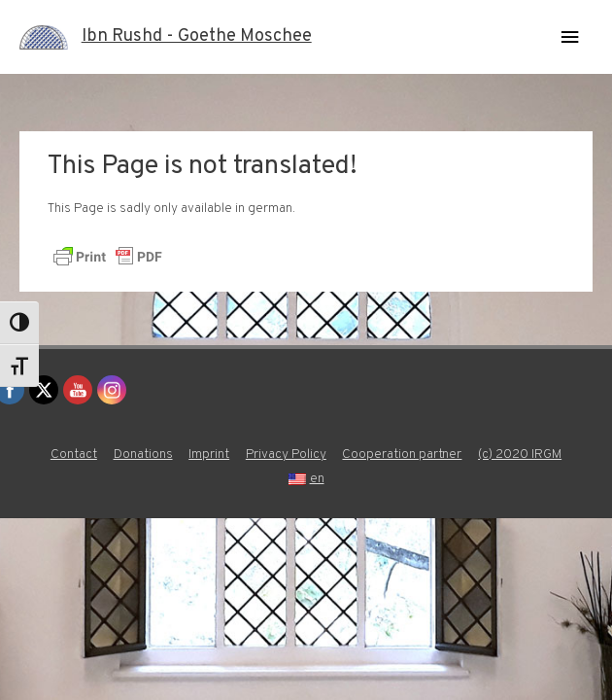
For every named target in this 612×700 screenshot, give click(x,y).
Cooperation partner (402, 455)
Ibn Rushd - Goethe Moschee (197, 36)
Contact (74, 455)
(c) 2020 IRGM (520, 455)
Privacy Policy (286, 455)
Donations (143, 455)
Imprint (209, 455)
